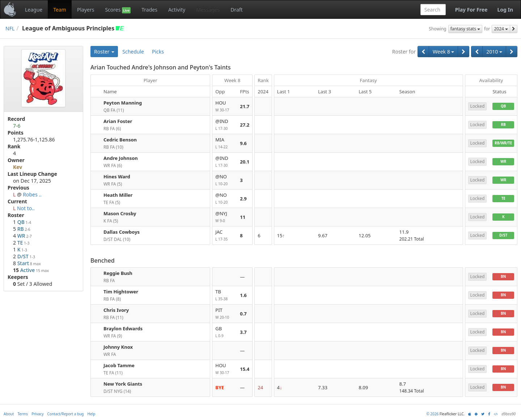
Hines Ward (117, 177)
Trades (149, 10)
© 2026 (432, 414)
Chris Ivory (116, 310)
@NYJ (225, 217)
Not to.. (26, 208)
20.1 (245, 162)
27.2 (245, 125)
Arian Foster (118, 121)
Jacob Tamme (119, 365)
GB (225, 332)
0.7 (243, 314)
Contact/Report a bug (66, 414)
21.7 (245, 106)
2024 (501, 29)
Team (60, 10)
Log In (505, 10)
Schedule (133, 52)
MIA (225, 143)
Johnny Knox (118, 347)
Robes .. (32, 194)
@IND (225, 125)
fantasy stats (465, 29)
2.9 (243, 199)
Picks (158, 52)
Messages (208, 10)
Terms (23, 414)
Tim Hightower (121, 292)
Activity (177, 10)
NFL (10, 28)
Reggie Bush (118, 273)
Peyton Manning (123, 103)
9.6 (243, 143)
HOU (225, 107)
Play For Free (471, 10)
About (9, 414)
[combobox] (433, 10)
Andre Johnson (121, 158)
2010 (494, 52)
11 (243, 217)
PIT (225, 314)
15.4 (245, 369)
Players (86, 10)
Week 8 (443, 52)
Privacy (37, 414)
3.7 (243, 332)
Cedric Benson (120, 140)
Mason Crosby (120, 213)
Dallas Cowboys (122, 232)
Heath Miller (118, 195)
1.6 (243, 295)
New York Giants (123, 384)
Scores (118, 10)
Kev (18, 167)
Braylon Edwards (123, 328)
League (34, 10)
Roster (104, 52)
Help (92, 414)
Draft (236, 10)
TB (225, 295)
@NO (225, 180)
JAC (225, 236)
